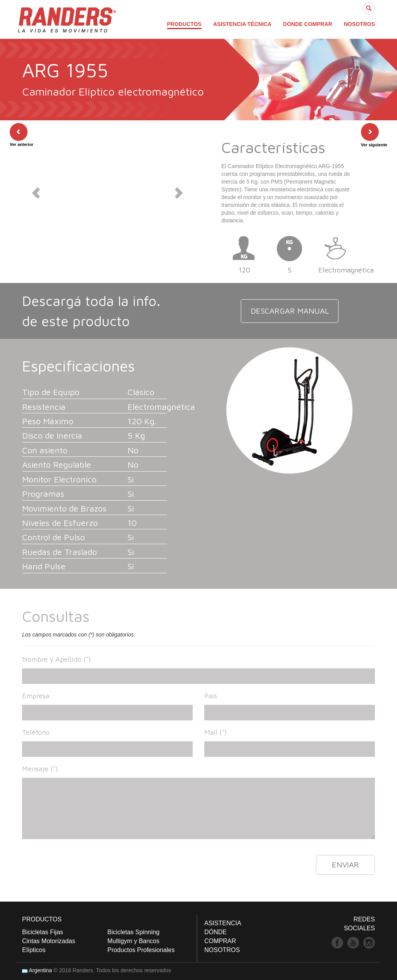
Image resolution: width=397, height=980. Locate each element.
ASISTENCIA (223, 923)
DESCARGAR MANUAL (290, 311)
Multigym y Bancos (133, 941)
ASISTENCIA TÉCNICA (242, 24)
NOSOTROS (359, 24)
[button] (35, 190)
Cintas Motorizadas (49, 941)
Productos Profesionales (141, 950)
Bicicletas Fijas (43, 932)
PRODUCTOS (184, 24)
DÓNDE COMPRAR (308, 24)
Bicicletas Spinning (133, 932)
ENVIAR (345, 865)
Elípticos (34, 950)
